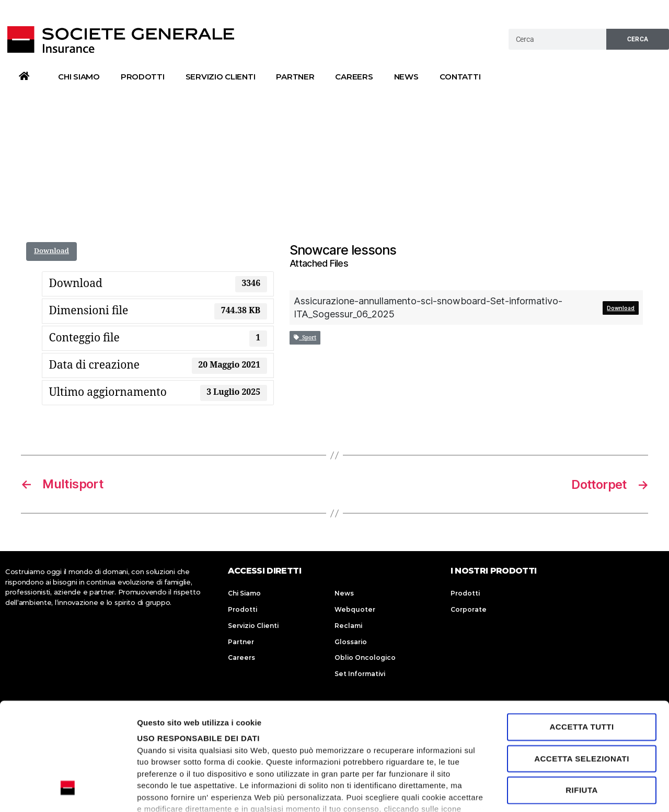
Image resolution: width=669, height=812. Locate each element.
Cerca (638, 39)
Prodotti (143, 77)
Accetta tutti (581, 635)
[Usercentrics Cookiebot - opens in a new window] (68, 792)
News (406, 77)
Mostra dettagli (165, 791)
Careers (354, 77)
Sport (305, 338)
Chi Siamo (79, 77)
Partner (295, 77)
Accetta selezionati (582, 666)
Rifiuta (582, 698)
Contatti (460, 77)
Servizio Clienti (221, 77)
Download (51, 251)
